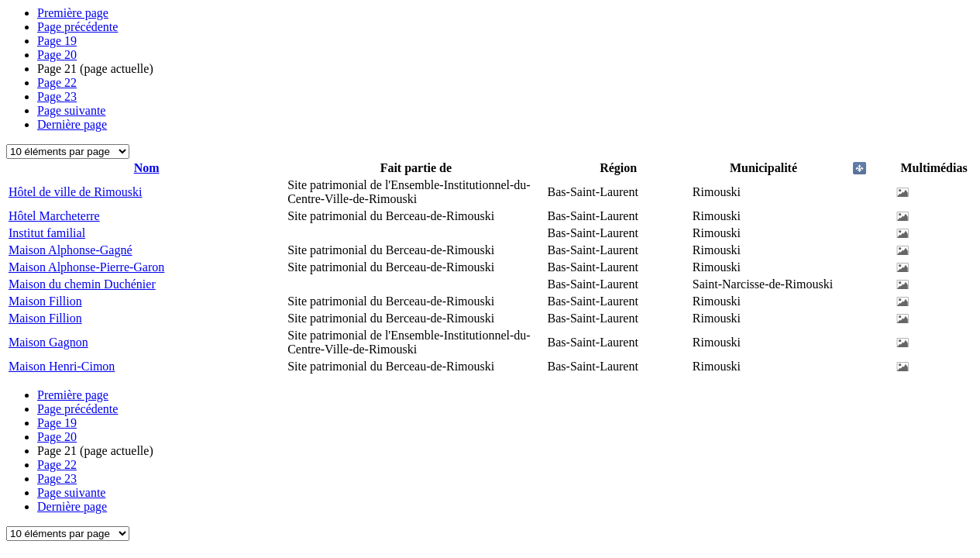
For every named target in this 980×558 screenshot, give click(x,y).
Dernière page (72, 124)
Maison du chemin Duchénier (82, 284)
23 (57, 96)
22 (57, 83)
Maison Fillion (45, 301)
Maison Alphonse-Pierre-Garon (86, 267)
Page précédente (77, 27)
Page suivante (71, 110)
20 (57, 55)
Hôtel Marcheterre (54, 216)
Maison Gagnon (48, 342)
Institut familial (47, 233)
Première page (73, 13)
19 (57, 41)
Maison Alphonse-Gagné (70, 250)
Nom (147, 168)
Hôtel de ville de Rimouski (75, 192)
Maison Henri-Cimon (62, 366)
